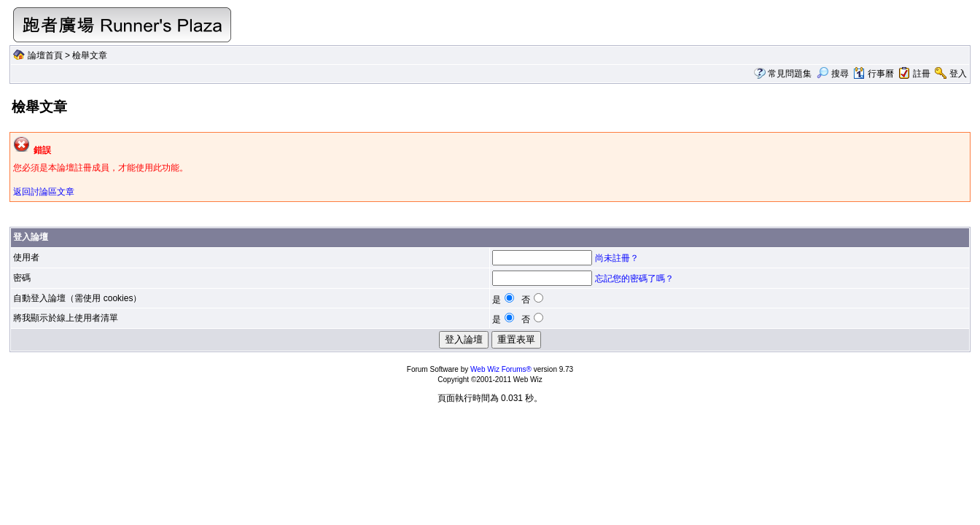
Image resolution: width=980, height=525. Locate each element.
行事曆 (873, 74)
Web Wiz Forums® (501, 369)
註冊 (922, 74)
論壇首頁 (45, 55)
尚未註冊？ (617, 258)
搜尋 (832, 74)
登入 (958, 74)
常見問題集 (790, 74)
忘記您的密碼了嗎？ (634, 279)
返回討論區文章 (44, 192)
